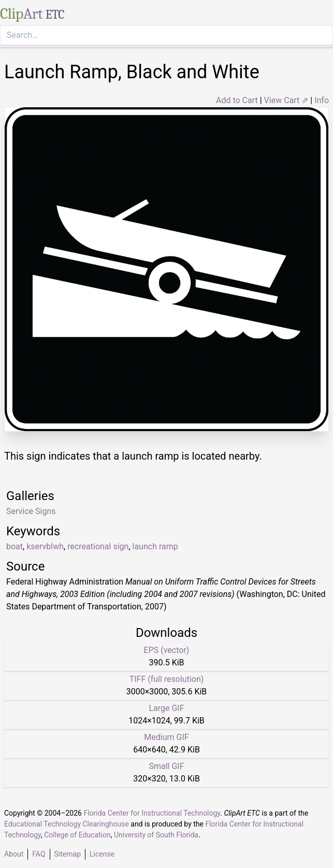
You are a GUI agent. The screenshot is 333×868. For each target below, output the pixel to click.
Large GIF (166, 708)
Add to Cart (237, 100)
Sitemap (68, 854)
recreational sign (98, 546)
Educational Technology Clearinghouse (67, 824)
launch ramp (155, 546)
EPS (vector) (167, 650)
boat (15, 546)
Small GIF (166, 766)
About (14, 854)
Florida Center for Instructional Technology (152, 813)
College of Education (77, 835)
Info (322, 100)
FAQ (39, 854)
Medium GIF (166, 737)
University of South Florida (156, 835)
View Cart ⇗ (286, 100)
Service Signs (31, 511)
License (102, 854)
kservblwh (45, 546)
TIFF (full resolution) (167, 679)
